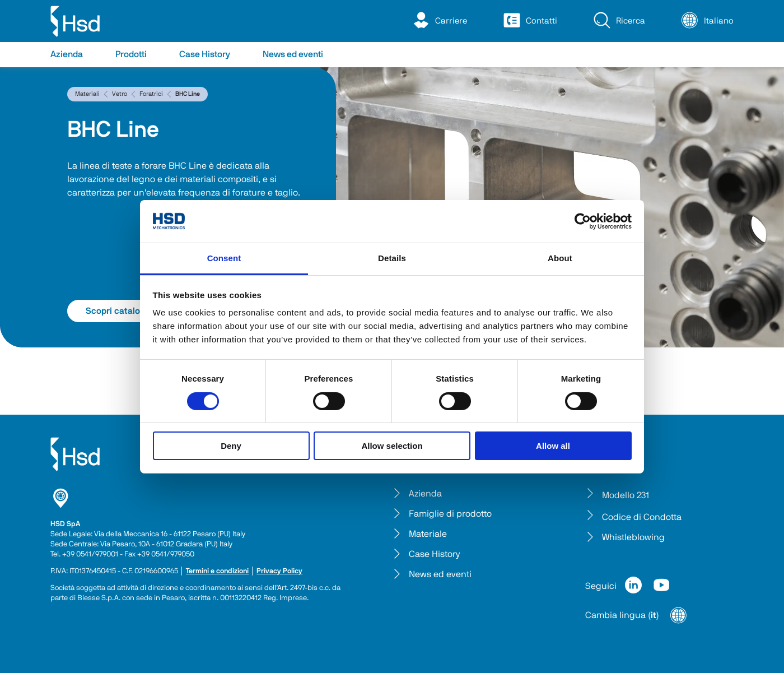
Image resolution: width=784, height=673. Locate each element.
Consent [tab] (224, 258)
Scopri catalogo (129, 311)
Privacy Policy (279, 571)
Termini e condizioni (217, 571)
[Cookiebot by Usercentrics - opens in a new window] (583, 221)
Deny (231, 446)
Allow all (553, 446)
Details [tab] (392, 258)
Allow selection (392, 446)
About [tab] (560, 258)
